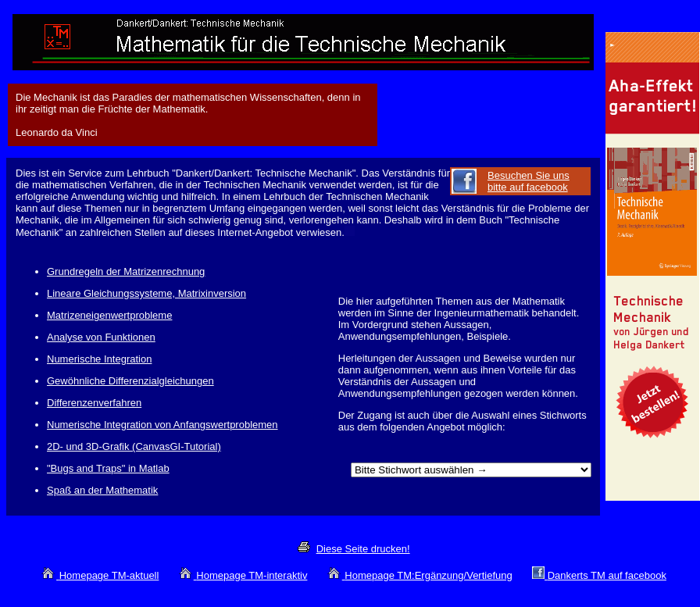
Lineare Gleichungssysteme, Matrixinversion (146, 293)
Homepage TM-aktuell (109, 575)
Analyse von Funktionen (101, 337)
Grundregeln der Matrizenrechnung (126, 271)
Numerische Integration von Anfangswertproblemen (162, 425)
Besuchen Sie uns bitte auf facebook (529, 181)
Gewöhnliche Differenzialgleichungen (130, 381)
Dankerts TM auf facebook (607, 575)
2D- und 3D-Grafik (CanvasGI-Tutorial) (134, 446)
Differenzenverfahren (94, 403)
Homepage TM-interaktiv (252, 575)
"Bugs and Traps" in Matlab (108, 468)
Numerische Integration (99, 359)
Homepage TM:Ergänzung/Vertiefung (428, 575)
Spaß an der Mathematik (102, 490)
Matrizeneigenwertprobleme (109, 315)
